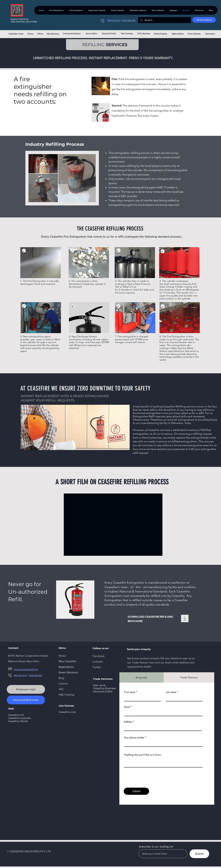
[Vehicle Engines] (160, 34)
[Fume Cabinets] (194, 34)
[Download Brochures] (26, 700)
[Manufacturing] (53, 34)
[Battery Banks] (178, 34)
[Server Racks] (91, 34)
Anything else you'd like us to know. (143, 755)
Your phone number (134, 738)
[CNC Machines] (144, 34)
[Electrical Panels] (109, 34)
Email (127, 707)
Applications (66, 667)
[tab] (142, 677)
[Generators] (210, 34)
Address (128, 722)
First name (130, 692)
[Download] (185, 618)
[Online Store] (204, 20)
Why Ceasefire (67, 661)
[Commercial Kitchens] (72, 34)
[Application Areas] (16, 34)
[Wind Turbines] (127, 34)
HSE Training (66, 695)
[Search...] (164, 20)
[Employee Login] (26, 689)
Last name (171, 692)
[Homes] (30, 34)
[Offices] (40, 34)
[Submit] (136, 791)
